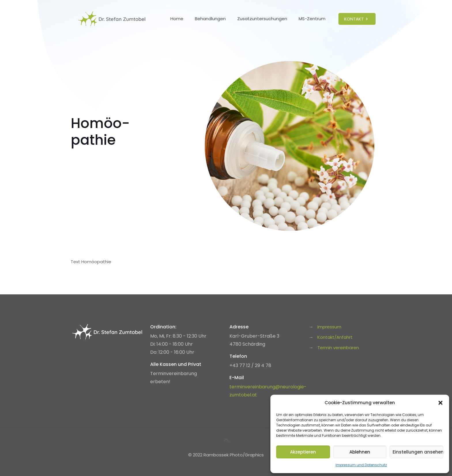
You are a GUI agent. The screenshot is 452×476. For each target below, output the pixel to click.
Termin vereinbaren (338, 348)
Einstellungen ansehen (418, 452)
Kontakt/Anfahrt (335, 337)
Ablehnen (360, 452)
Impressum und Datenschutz (361, 465)
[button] (440, 403)
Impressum (329, 327)
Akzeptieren (303, 452)
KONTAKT (357, 19)
